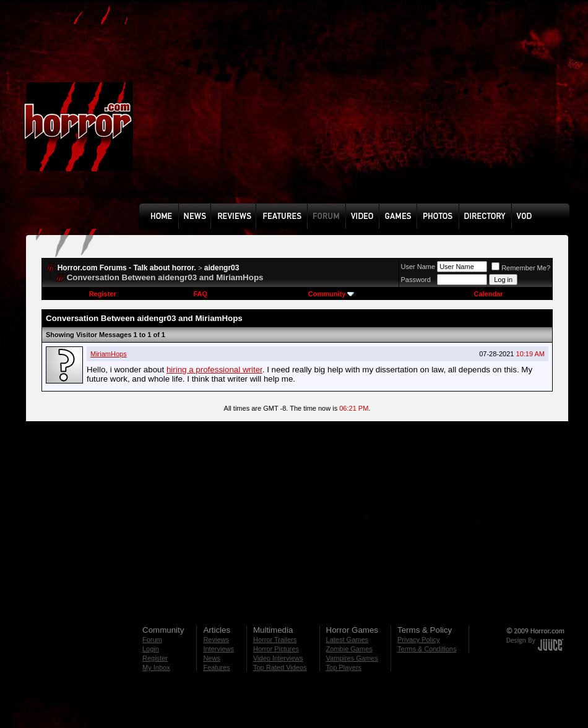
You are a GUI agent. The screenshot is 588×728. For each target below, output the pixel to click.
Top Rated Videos (280, 667)
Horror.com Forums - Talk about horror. (127, 268)
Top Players (344, 667)
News (212, 658)
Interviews (218, 649)
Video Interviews (278, 658)
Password (416, 280)
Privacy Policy (418, 640)
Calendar (488, 294)
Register (103, 294)
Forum (152, 640)
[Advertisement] (304, 111)
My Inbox (156, 667)
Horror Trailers (275, 640)
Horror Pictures (276, 649)
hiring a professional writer (214, 370)
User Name (418, 267)
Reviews (216, 640)
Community (331, 294)
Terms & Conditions (427, 649)
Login (151, 649)
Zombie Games (349, 649)
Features (216, 667)
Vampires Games (352, 658)
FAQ (200, 294)
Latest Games (347, 640)
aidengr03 (222, 268)
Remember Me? (521, 268)
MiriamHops (109, 354)
